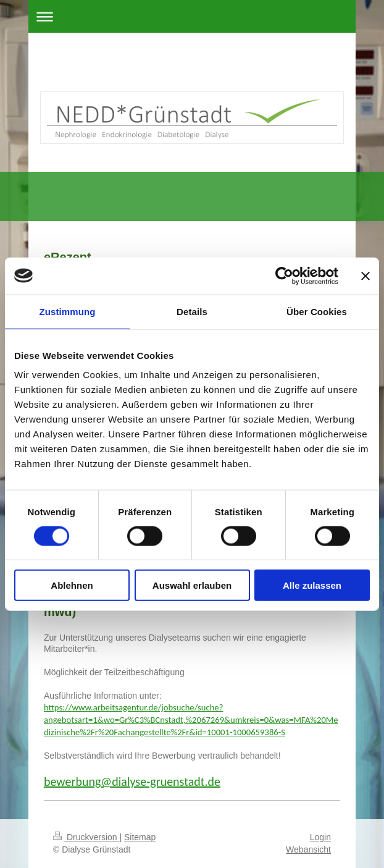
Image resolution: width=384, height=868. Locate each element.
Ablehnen (72, 585)
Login (320, 837)
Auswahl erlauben (192, 585)
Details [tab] (192, 311)
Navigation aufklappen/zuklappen (192, 16)
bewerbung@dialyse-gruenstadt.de (132, 782)
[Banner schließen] (365, 276)
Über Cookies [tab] (317, 311)
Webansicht (308, 849)
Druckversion (86, 837)
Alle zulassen (312, 585)
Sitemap (140, 837)
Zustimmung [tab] (68, 311)
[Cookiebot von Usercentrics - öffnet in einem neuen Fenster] (284, 276)
